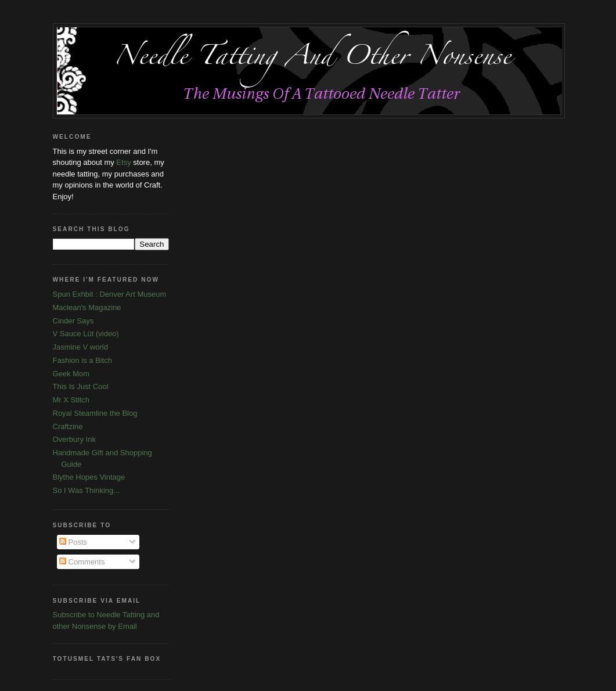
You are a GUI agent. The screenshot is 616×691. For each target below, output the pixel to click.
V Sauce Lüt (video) (86, 334)
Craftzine (68, 427)
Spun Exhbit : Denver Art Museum (110, 294)
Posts (73, 542)
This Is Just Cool (81, 386)
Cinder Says (73, 321)
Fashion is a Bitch (83, 360)
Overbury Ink (74, 439)
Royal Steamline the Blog (95, 413)
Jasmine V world (80, 347)
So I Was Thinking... (87, 490)
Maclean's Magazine (87, 307)
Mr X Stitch (71, 400)
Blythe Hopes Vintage (89, 477)
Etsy (123, 162)
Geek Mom (71, 374)
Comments (82, 562)
